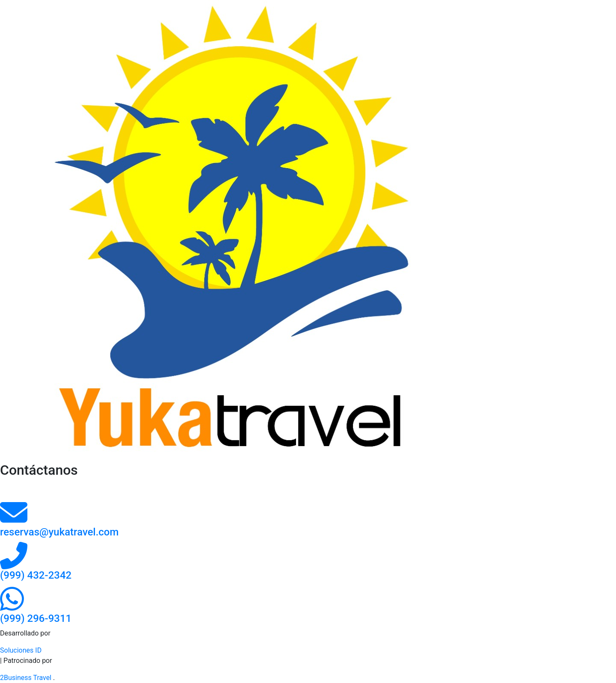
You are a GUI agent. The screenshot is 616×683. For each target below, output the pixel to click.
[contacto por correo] (14, 520)
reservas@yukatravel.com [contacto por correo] (59, 532)
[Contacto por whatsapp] (12, 607)
